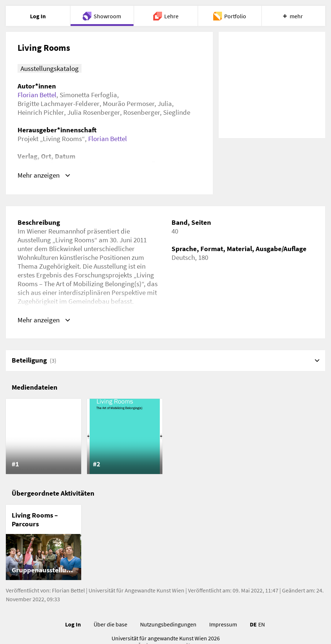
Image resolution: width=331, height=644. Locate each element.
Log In (73, 625)
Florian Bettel (37, 95)
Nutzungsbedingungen (168, 625)
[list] (165, 437)
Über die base (110, 625)
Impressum (223, 625)
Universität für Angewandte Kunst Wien (136, 591)
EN (262, 625)
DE (253, 625)
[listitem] (44, 437)
